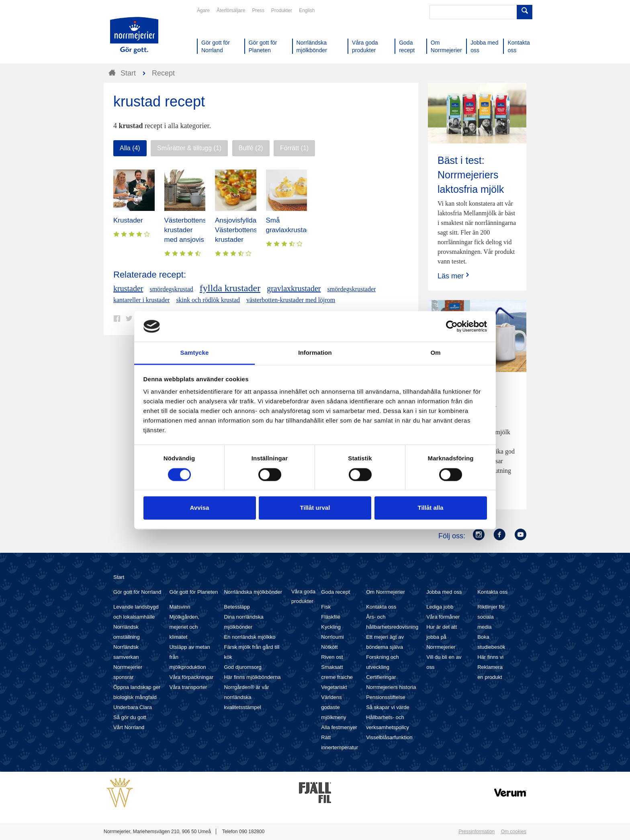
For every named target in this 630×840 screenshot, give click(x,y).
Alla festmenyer (339, 727)
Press (258, 10)
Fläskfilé (331, 617)
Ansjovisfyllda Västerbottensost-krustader (242, 230)
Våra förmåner (443, 617)
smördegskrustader (352, 289)
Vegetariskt (334, 687)
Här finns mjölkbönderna (252, 677)
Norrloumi (332, 637)
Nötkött (329, 647)
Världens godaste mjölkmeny (333, 707)
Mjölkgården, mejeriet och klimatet (184, 627)
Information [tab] (315, 353)
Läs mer (454, 276)
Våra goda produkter (303, 596)
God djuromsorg (242, 667)
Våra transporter (188, 687)
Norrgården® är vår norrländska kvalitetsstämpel (246, 697)
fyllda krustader (230, 288)
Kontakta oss (381, 607)
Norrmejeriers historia (391, 687)
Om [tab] (435, 353)
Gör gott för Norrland (137, 592)
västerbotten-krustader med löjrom (291, 300)
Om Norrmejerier (386, 592)
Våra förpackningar (192, 677)
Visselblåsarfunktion (389, 737)
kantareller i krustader (141, 300)
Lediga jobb (440, 607)
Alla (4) (130, 148)
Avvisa (200, 508)
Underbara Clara (133, 707)
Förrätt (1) (294, 148)
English (307, 10)
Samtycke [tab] (195, 353)
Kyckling (331, 627)
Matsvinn (180, 607)
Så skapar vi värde (388, 707)
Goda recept (335, 592)
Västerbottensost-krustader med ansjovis (191, 230)
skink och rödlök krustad (208, 300)
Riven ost (332, 657)
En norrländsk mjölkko (250, 637)
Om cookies (514, 832)
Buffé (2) (251, 148)
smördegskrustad (171, 289)
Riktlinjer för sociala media (491, 617)
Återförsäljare (231, 10)
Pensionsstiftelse (386, 697)
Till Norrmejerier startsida (134, 35)
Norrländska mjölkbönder (253, 592)
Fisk (326, 607)
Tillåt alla (431, 508)
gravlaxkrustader (294, 288)
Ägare (203, 10)
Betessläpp (237, 607)
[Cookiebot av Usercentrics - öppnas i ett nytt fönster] (452, 326)
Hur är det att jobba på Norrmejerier (442, 637)
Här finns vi (490, 657)
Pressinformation (477, 832)
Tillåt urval (315, 508)
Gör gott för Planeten (194, 592)
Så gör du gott (130, 717)
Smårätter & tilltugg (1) (189, 148)
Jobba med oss (444, 592)
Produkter (282, 10)
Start (119, 577)
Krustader (128, 220)
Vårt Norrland (129, 727)
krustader (128, 288)
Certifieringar (381, 677)
